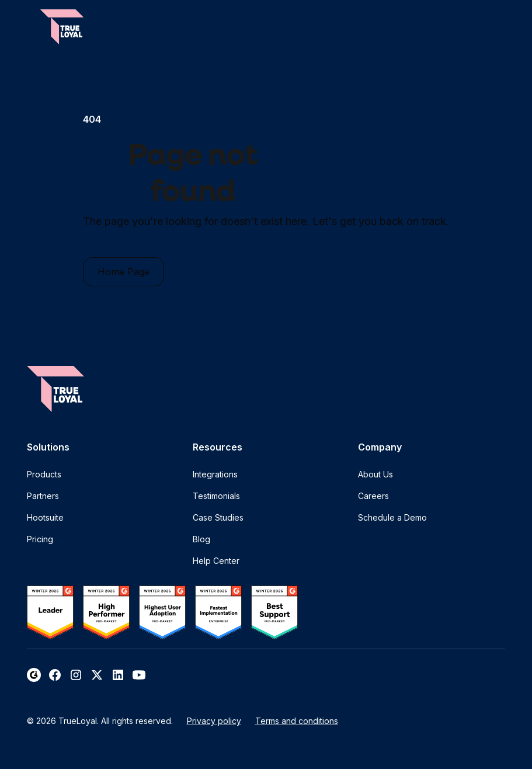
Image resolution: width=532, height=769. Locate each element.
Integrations (215, 474)
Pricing (40, 539)
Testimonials (216, 496)
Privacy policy (214, 721)
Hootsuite (45, 517)
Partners (43, 496)
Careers (373, 496)
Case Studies (218, 517)
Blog (201, 539)
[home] (62, 27)
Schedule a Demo (392, 517)
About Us (375, 474)
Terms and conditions (297, 721)
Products (44, 474)
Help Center (216, 561)
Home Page (124, 272)
